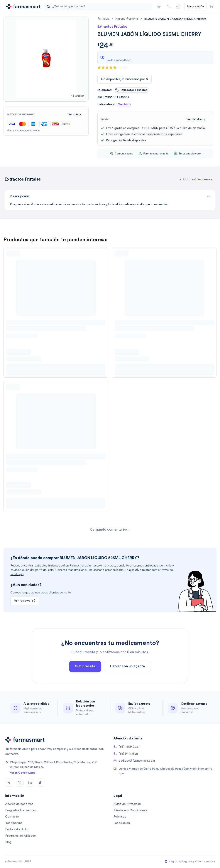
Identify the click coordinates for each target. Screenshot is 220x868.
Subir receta (85, 673)
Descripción (110, 196)
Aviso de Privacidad (127, 804)
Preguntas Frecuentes (20, 810)
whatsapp (17, 574)
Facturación (122, 823)
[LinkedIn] (30, 783)
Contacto (12, 817)
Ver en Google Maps (23, 773)
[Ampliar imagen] (78, 96)
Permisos (120, 817)
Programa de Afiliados (20, 836)
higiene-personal (127, 19)
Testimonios (14, 823)
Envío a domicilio (17, 829)
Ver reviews (25, 601)
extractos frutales (131, 90)
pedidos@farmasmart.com (134, 761)
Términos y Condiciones (130, 810)
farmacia (103, 19)
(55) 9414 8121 (126, 754)
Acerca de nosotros (19, 804)
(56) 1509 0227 (127, 747)
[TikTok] (41, 783)
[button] (195, 179)
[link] (175, 19)
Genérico (124, 104)
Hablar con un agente (128, 673)
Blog (8, 842)
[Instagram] (20, 783)
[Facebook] (9, 783)
